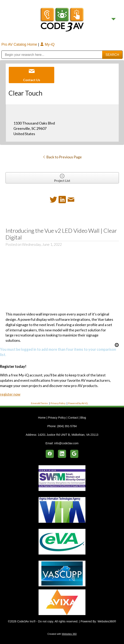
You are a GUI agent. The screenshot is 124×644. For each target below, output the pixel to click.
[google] (74, 454)
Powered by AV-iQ (78, 403)
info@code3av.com (66, 443)
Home (42, 418)
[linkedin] (62, 454)
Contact (73, 418)
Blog (83, 418)
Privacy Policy (58, 403)
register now (10, 394)
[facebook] (50, 454)
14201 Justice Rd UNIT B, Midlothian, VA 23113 (68, 435)
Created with (62, 634)
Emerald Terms (39, 403)
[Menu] (113, 19)
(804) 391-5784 (67, 426)
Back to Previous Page (62, 157)
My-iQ (47, 44)
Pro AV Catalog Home (20, 44)
